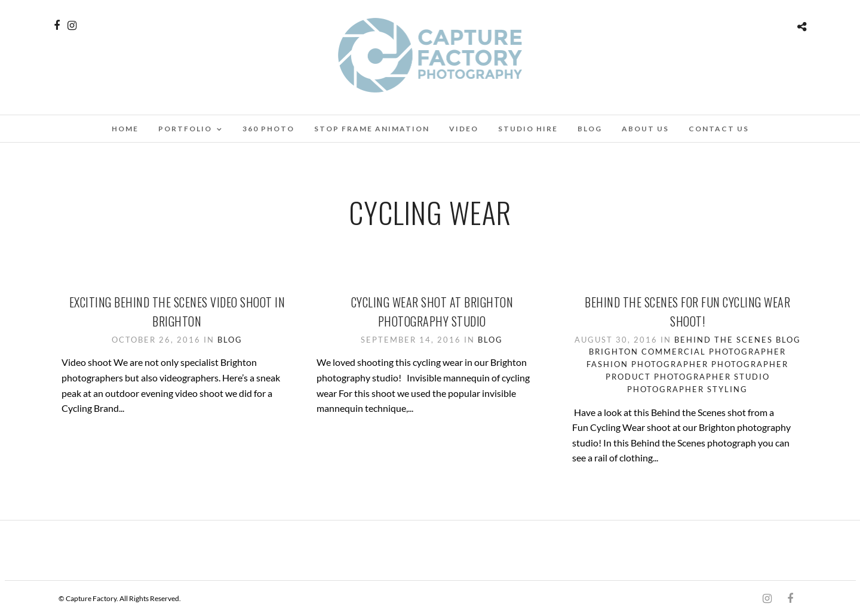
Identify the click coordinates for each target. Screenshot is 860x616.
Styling (727, 389)
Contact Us (719, 129)
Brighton (614, 352)
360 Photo (268, 129)
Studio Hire (528, 129)
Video (464, 129)
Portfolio (185, 129)
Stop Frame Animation (372, 129)
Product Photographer (668, 377)
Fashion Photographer (647, 364)
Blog (590, 129)
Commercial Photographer (714, 352)
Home (125, 129)
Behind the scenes (724, 340)
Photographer (750, 364)
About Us (645, 129)
